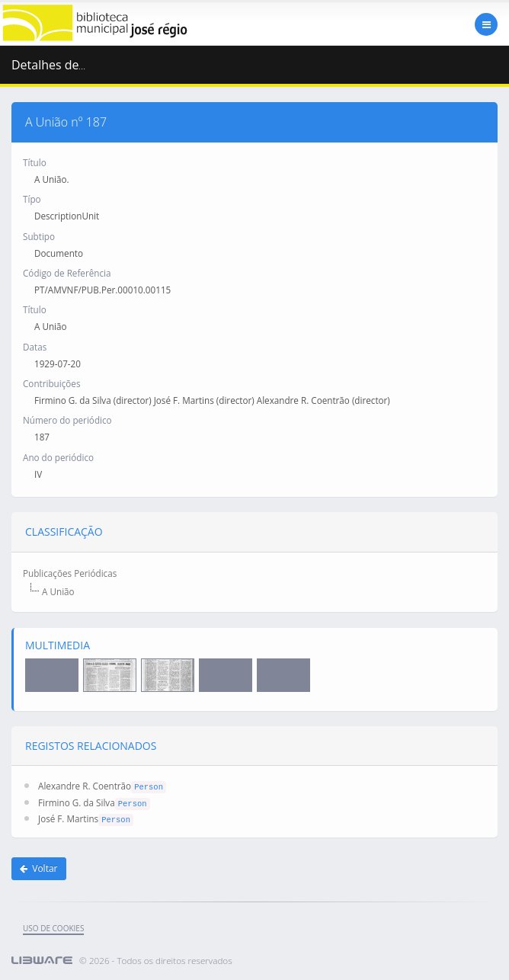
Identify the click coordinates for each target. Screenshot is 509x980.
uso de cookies (53, 928)
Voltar (39, 868)
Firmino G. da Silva (77, 802)
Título (35, 162)
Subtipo (39, 236)
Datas (35, 347)
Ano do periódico (58, 457)
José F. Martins (68, 818)
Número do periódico (67, 420)
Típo (32, 199)
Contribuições (51, 383)
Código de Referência (67, 273)
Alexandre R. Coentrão (85, 786)
